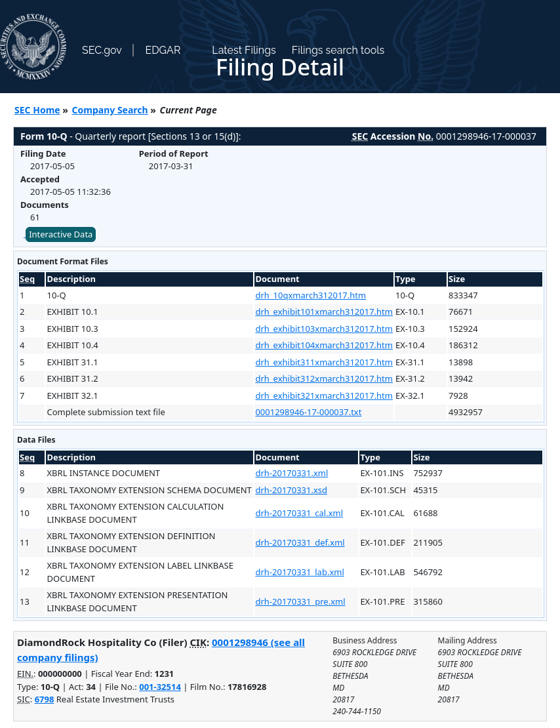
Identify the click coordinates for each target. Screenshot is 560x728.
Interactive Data (61, 234)
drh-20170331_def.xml (300, 542)
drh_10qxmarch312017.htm (310, 295)
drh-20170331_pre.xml (300, 601)
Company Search (110, 110)
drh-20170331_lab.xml (299, 572)
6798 (45, 699)
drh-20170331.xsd (291, 490)
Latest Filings (244, 50)
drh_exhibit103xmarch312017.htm (324, 329)
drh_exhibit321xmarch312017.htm (324, 395)
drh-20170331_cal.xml (299, 513)
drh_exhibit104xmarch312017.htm (324, 345)
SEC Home (37, 110)
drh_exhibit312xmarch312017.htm (324, 378)
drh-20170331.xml (291, 473)
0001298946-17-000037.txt (308, 412)
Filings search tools (338, 50)
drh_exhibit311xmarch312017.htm (324, 362)
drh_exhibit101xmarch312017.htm (324, 312)
